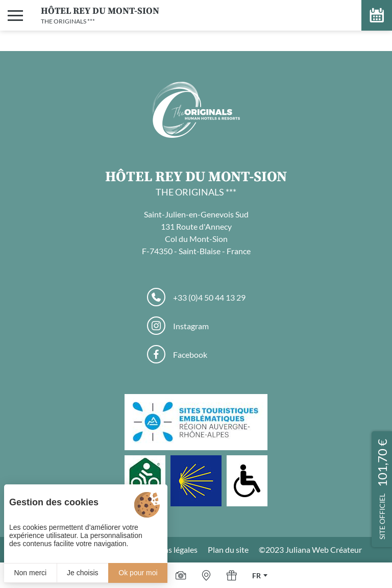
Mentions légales (168, 549)
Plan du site (228, 549)
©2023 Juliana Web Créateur (310, 549)
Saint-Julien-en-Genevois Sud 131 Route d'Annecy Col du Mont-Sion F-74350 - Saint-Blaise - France (196, 232)
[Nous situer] (206, 575)
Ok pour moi (138, 573)
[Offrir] (232, 575)
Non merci (30, 573)
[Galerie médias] (181, 575)
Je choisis (82, 573)
